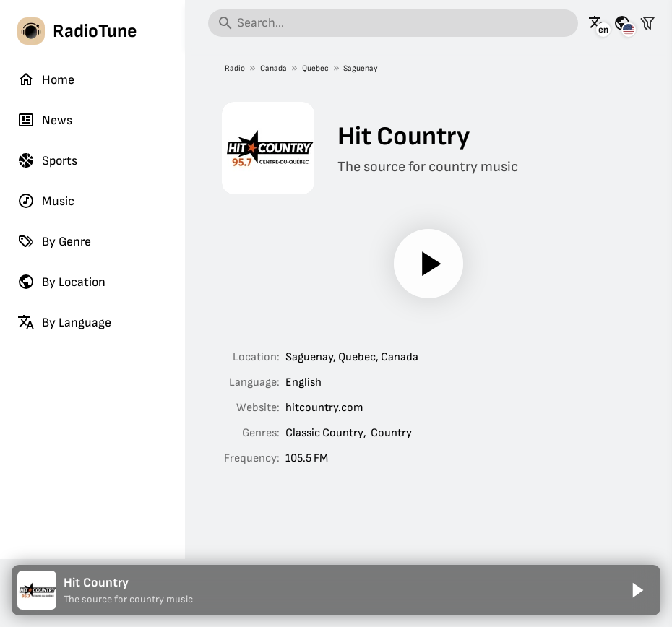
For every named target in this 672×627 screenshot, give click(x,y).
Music (46, 201)
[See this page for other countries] (622, 23)
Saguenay (361, 68)
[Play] (428, 264)
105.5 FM (307, 458)
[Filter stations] (647, 23)
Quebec (315, 68)
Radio (235, 68)
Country (391, 433)
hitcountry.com (324, 408)
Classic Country (324, 433)
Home (46, 79)
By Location (61, 282)
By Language (64, 322)
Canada (273, 68)
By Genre (54, 241)
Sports (47, 160)
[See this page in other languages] (597, 23)
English (303, 382)
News (45, 120)
